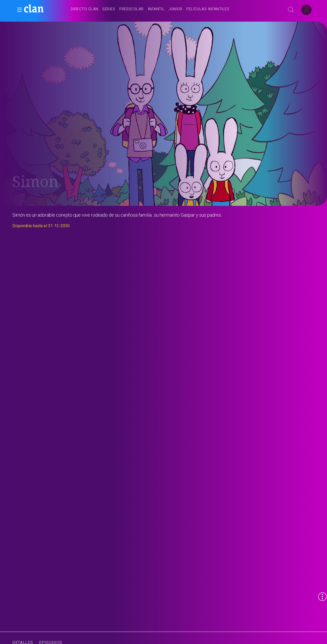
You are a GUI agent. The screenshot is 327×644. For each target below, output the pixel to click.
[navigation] (169, 9)
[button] (18, 10)
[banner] (46, 9)
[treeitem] (85, 9)
